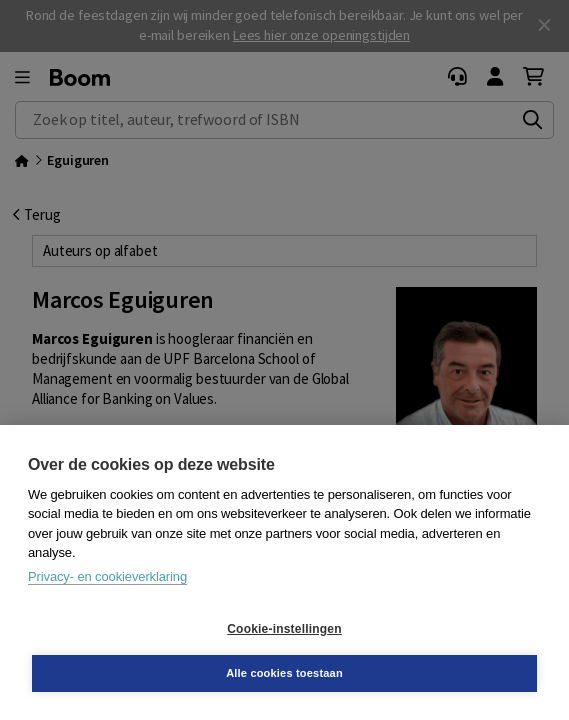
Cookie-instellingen (284, 629)
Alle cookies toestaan (284, 673)
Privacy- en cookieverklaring (107, 576)
